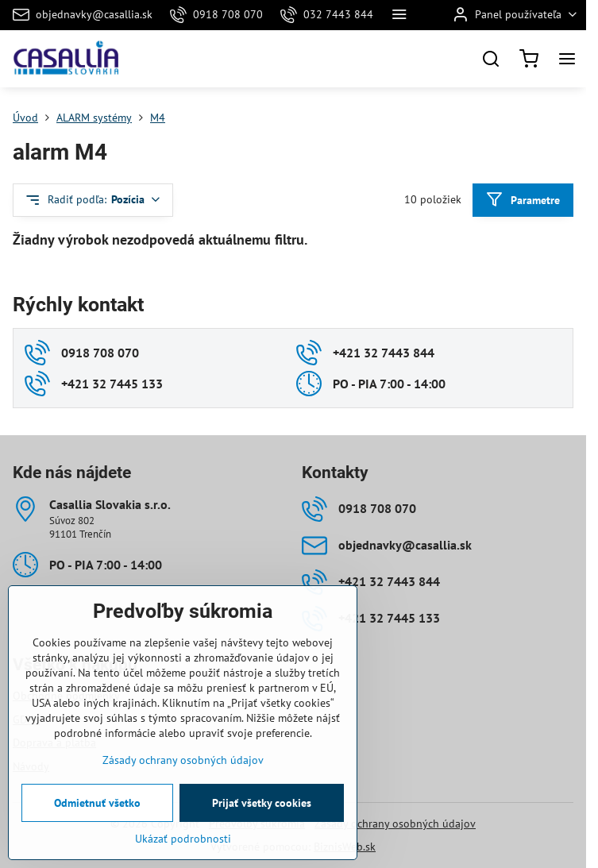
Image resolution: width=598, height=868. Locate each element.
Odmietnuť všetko (97, 824)
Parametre (523, 200)
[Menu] (567, 59)
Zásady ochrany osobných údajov (395, 824)
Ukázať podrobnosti (183, 860)
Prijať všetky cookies (262, 824)
